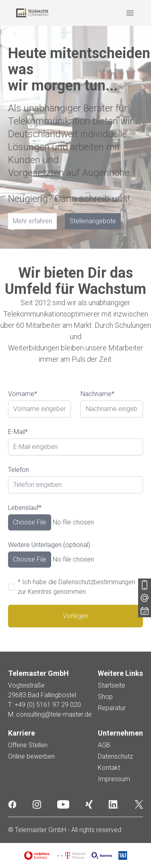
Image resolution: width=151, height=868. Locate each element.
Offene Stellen (28, 745)
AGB (104, 745)
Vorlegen (75, 616)
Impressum (114, 779)
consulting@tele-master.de (54, 714)
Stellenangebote (93, 221)
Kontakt (109, 768)
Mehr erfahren (32, 221)
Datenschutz (115, 756)
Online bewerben (31, 756)
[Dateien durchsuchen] (75, 522)
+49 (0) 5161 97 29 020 (48, 705)
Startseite (112, 685)
